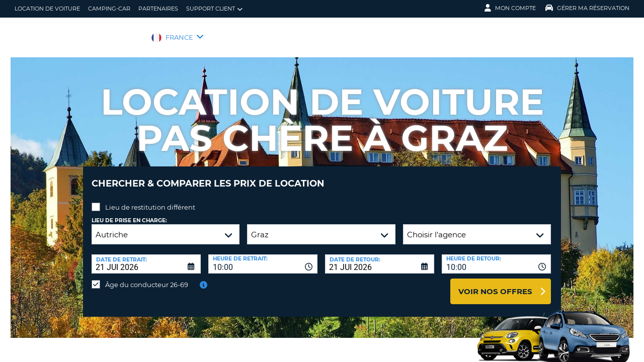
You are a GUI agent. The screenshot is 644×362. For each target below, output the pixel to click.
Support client (214, 9)
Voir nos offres (495, 284)
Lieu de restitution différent (150, 200)
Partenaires (158, 9)
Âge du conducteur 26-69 (147, 277)
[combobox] (263, 256)
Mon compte (510, 8)
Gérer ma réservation (587, 8)
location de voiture (47, 9)
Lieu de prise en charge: (129, 213)
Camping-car (109, 9)
